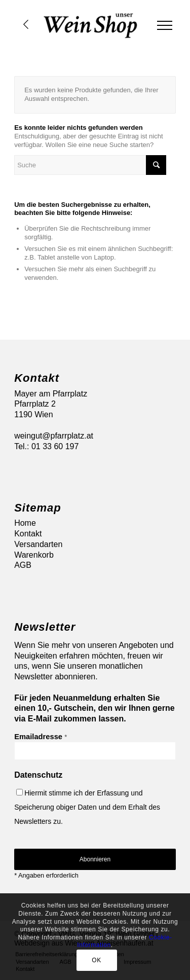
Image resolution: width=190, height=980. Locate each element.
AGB (23, 565)
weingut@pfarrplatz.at (54, 436)
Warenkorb (34, 555)
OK (97, 960)
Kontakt (28, 534)
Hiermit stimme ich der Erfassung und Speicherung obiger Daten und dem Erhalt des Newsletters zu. (87, 807)
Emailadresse (41, 737)
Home (25, 523)
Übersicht (26, 24)
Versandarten (38, 544)
